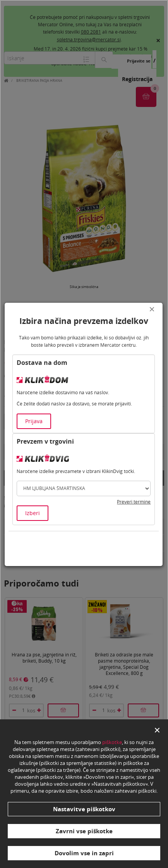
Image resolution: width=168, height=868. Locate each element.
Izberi (33, 513)
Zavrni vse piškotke (84, 831)
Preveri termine (134, 502)
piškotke (112, 742)
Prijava (34, 421)
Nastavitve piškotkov (84, 809)
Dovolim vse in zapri (84, 853)
